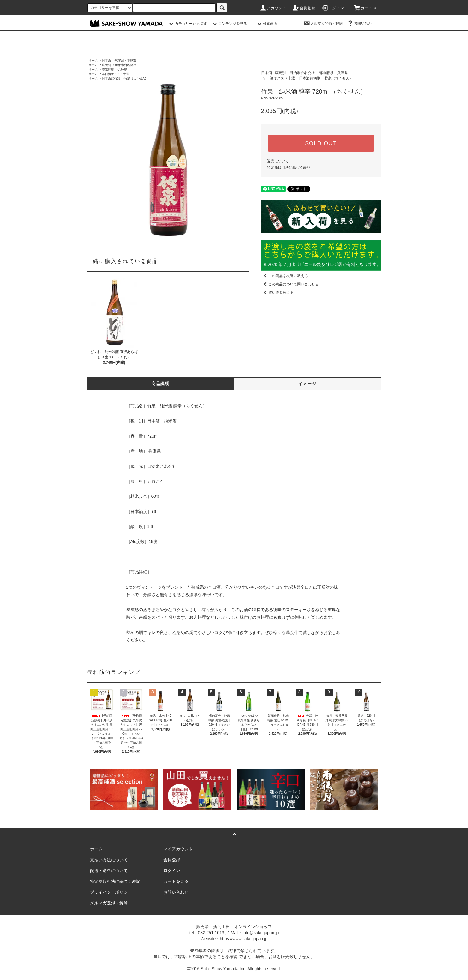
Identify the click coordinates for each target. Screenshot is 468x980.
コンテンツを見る (229, 24)
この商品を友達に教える (285, 276)
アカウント (273, 8)
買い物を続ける (277, 293)
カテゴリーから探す (187, 24)
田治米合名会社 (126, 65)
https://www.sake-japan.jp (244, 939)
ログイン (333, 8)
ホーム (93, 60)
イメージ (308, 384)
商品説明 (161, 384)
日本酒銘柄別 (111, 78)
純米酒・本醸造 (126, 60)
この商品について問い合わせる (290, 284)
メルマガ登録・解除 (323, 23)
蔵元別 (106, 65)
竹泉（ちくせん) (135, 78)
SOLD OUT (321, 143)
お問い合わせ (361, 23)
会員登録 (304, 8)
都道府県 (108, 69)
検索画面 (267, 24)
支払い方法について (109, 860)
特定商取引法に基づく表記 (289, 168)
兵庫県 (123, 69)
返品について (278, 161)
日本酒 (106, 60)
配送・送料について (109, 871)
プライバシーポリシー (111, 892)
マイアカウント (178, 849)
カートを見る (176, 881)
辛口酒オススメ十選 (115, 74)
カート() (366, 8)
